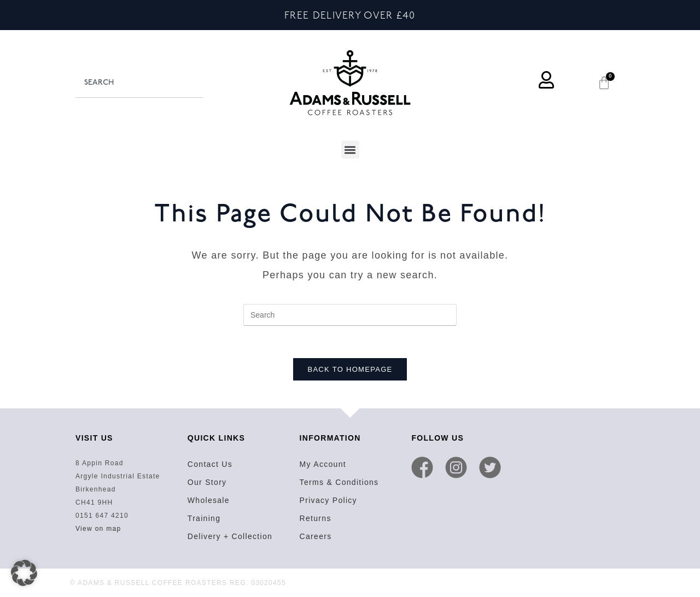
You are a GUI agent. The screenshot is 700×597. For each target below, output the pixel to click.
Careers (316, 537)
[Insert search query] (350, 315)
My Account (323, 465)
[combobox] (139, 83)
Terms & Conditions (339, 483)
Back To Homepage (350, 370)
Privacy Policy (328, 501)
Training (204, 519)
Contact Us (210, 465)
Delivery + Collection (230, 537)
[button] (350, 150)
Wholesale (209, 501)
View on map (98, 530)
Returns (316, 519)
